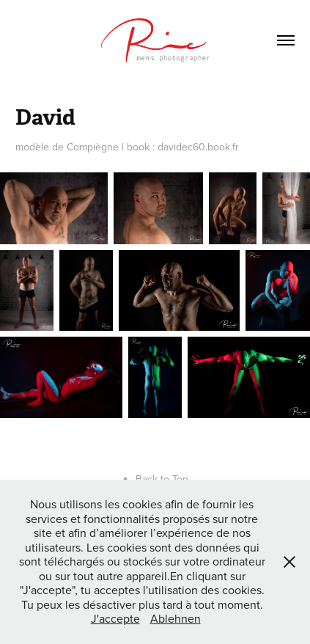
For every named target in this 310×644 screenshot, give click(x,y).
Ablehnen (176, 618)
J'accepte (115, 618)
